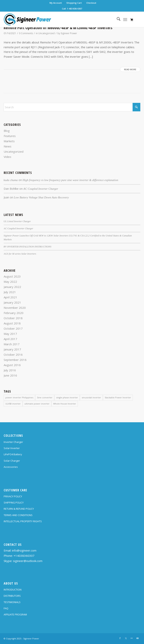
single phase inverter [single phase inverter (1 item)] (67, 397)
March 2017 (12, 344)
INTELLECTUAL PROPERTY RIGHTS (23, 521)
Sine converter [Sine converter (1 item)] (45, 397)
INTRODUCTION (13, 590)
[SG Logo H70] (58, 19)
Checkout (91, 3)
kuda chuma (11, 180)
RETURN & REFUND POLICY (19, 509)
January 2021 (12, 302)
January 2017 (12, 349)
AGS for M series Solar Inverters (20, 254)
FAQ (6, 608)
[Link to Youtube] (137, 638)
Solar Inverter (12, 448)
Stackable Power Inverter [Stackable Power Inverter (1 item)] (118, 397)
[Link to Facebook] (120, 638)
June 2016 (10, 375)
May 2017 (10, 334)
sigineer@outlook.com (28, 561)
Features (10, 136)
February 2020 (14, 313)
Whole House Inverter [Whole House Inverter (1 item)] (65, 404)
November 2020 (15, 308)
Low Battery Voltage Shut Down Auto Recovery (41, 197)
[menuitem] (56, 3)
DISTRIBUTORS (12, 596)
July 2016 (10, 370)
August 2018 (12, 323)
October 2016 (13, 355)
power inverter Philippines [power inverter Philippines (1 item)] (19, 397)
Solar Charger (12, 461)
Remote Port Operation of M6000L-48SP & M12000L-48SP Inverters (58, 28)
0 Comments (26, 33)
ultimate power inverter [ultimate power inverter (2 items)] (37, 404)
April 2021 (10, 297)
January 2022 (12, 287)
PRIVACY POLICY (13, 496)
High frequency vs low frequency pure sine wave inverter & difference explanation (70, 180)
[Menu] (125, 19)
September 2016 (15, 360)
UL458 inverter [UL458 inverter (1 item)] (13, 404)
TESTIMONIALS (12, 602)
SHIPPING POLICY (14, 503)
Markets (9, 141)
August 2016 (12, 365)
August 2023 (12, 276)
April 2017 (10, 339)
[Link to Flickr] (132, 638)
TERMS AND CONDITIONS (18, 515)
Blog (7, 131)
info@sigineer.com (24, 550)
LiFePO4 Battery (13, 454)
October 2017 (13, 328)
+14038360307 (24, 556)
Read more (130, 69)
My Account (56, 3)
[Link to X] (126, 638)
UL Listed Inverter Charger (17, 221)
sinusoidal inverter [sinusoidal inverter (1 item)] (91, 397)
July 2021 (10, 292)
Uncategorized (46, 33)
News (8, 146)
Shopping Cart (74, 3)
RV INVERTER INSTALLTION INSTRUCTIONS (28, 247)
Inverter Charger (13, 442)
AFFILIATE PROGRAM (15, 614)
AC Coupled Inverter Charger (41, 189)
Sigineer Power (69, 33)
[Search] (117, 19)
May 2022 (10, 282)
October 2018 (13, 318)
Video (7, 157)
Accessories (11, 467)
